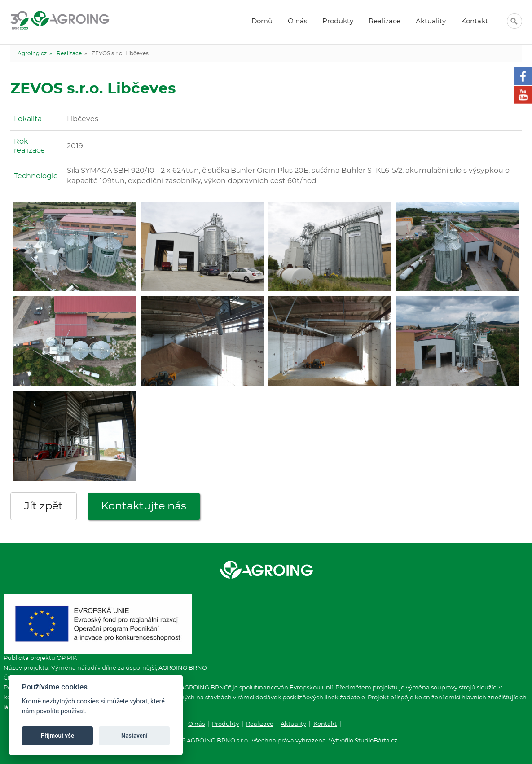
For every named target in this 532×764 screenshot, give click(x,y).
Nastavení (134, 735)
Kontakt (475, 21)
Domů (262, 21)
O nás (297, 21)
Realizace (385, 21)
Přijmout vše (57, 735)
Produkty (338, 21)
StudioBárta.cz (376, 741)
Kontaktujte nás (144, 506)
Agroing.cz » (35, 53)
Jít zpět (44, 506)
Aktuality (431, 21)
